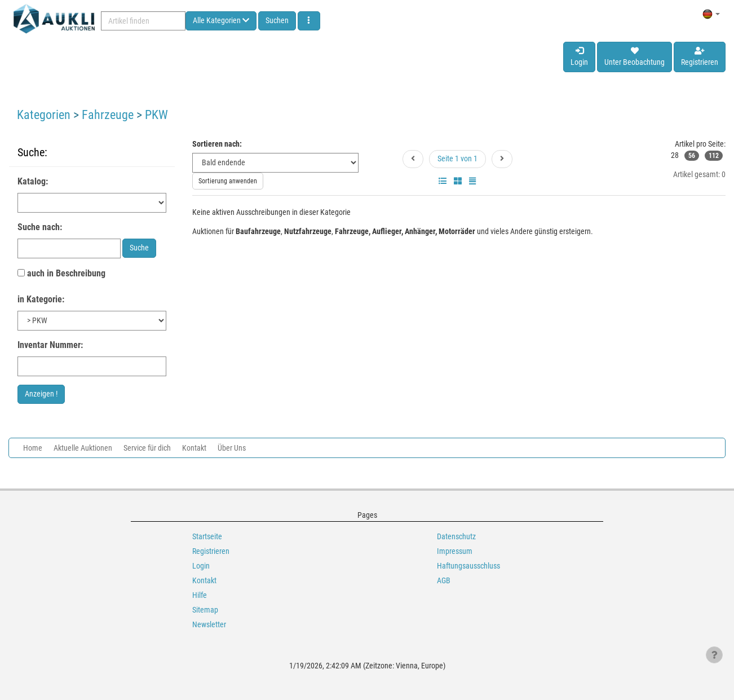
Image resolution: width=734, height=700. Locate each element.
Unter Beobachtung (634, 57)
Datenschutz (456, 536)
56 (692, 156)
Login (579, 56)
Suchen (277, 20)
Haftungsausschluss (468, 566)
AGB (444, 580)
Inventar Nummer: (50, 345)
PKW (156, 115)
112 (714, 156)
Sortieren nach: (217, 144)
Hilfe (200, 595)
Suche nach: (40, 227)
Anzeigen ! (41, 394)
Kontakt (194, 448)
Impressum (455, 551)
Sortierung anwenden (228, 181)
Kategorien (44, 115)
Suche (139, 248)
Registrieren (700, 57)
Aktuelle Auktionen (83, 448)
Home (33, 448)
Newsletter (209, 624)
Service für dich (147, 448)
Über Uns (232, 448)
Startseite (207, 536)
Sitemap (205, 610)
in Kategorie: (41, 299)
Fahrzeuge (108, 115)
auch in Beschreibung (61, 273)
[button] (711, 14)
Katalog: (33, 181)
